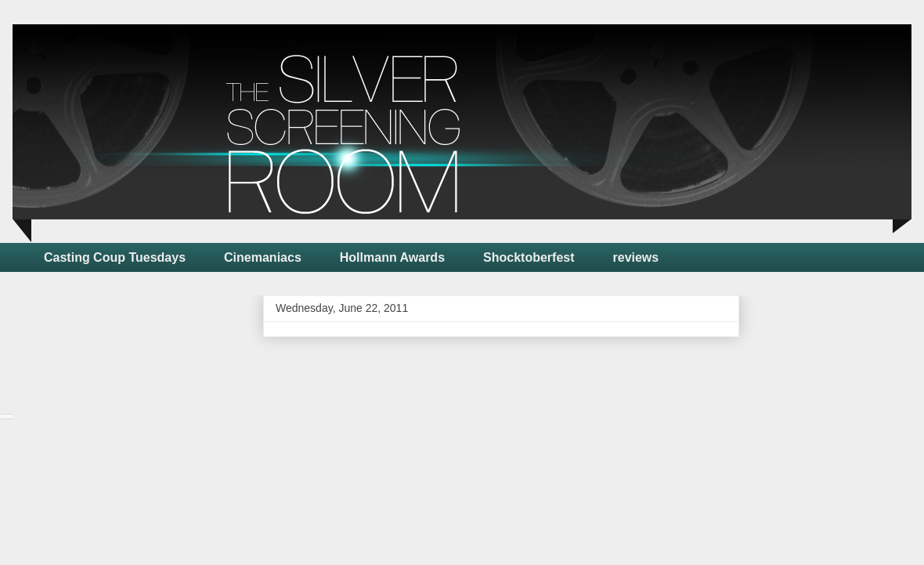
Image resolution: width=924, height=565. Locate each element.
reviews (636, 257)
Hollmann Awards (392, 257)
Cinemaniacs (263, 257)
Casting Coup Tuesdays (115, 257)
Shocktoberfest (529, 257)
